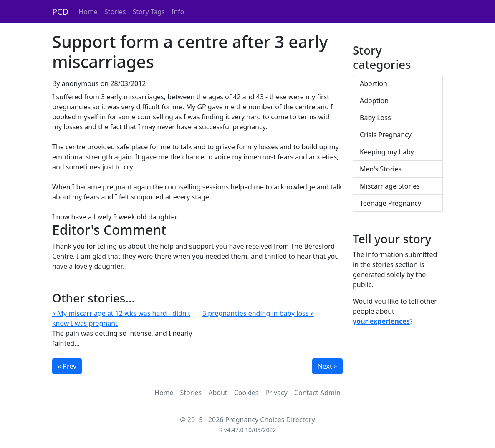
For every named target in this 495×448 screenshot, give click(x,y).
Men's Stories (381, 169)
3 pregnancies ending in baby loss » (258, 313)
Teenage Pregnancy (390, 203)
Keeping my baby (387, 152)
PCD (60, 11)
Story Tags (149, 12)
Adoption (374, 101)
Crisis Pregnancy (386, 135)
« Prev (67, 366)
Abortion (374, 83)
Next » (327, 366)
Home (88, 12)
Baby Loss (375, 118)
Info (178, 12)
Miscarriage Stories (390, 186)
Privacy (277, 393)
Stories (115, 12)
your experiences (381, 321)
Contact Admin (317, 393)
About (218, 393)
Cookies (246, 393)
